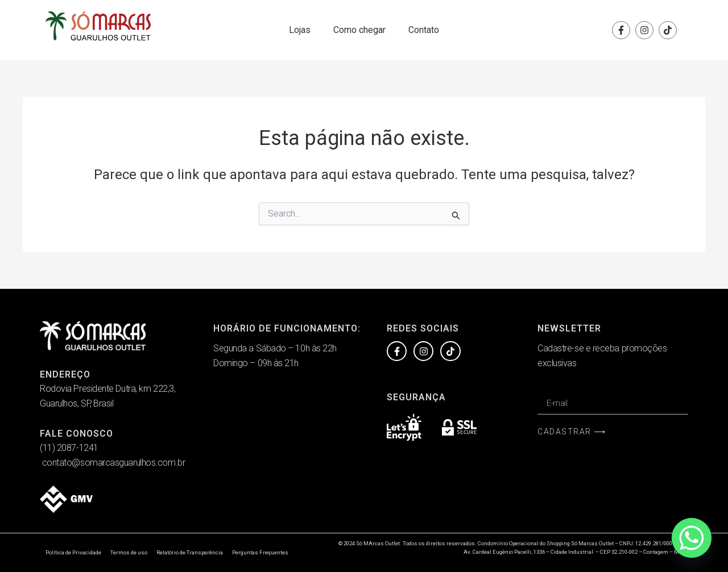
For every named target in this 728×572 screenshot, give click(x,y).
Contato (424, 30)
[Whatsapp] (692, 538)
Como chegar (359, 30)
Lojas (300, 30)
